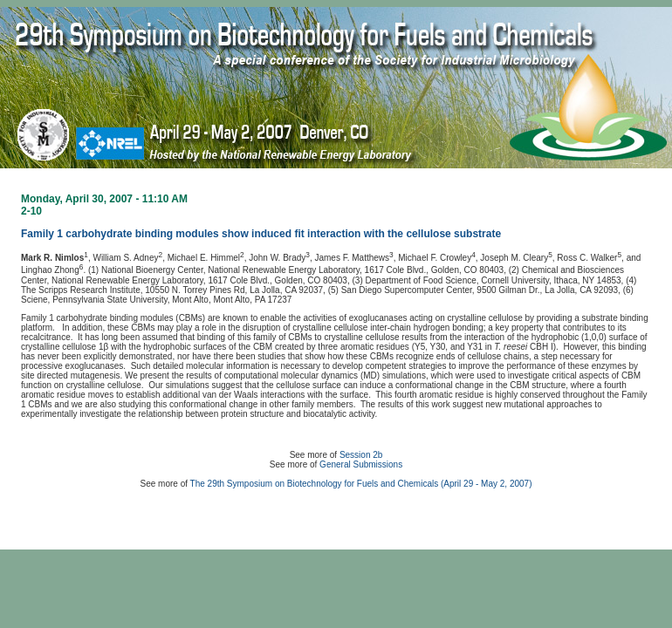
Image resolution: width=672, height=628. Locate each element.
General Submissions (361, 464)
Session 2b (361, 455)
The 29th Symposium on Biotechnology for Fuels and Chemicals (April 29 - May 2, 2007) (361, 484)
